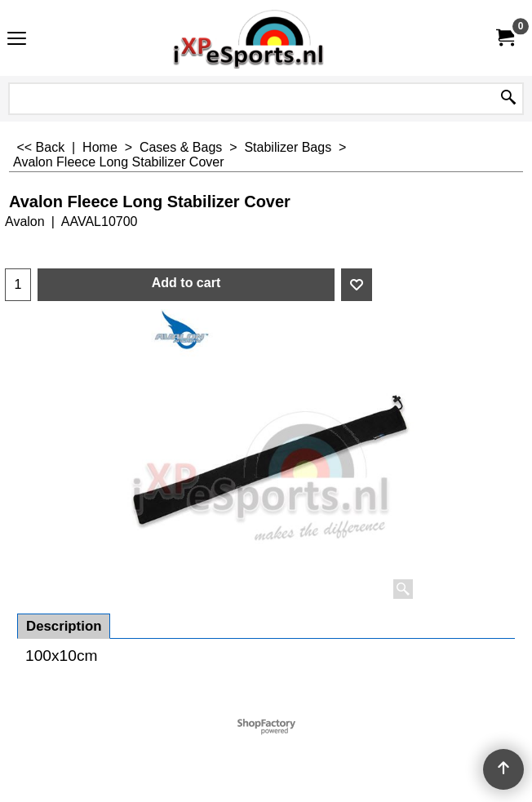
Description (64, 626)
